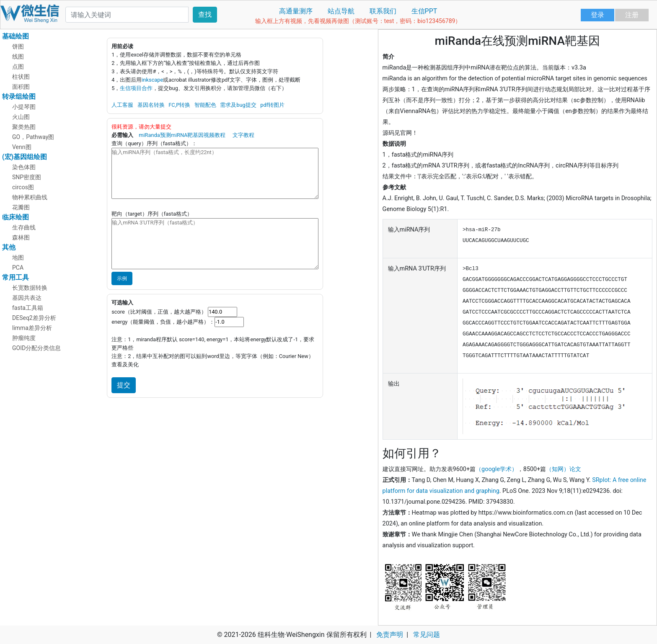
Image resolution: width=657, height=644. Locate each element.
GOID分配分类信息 (36, 348)
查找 (205, 14)
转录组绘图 (19, 97)
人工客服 (122, 105)
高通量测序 (296, 11)
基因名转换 (151, 105)
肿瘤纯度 (24, 338)
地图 (18, 258)
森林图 (21, 237)
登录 (598, 15)
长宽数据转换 (30, 288)
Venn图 (22, 147)
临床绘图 (16, 217)
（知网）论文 (564, 469)
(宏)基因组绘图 (25, 157)
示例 (122, 278)
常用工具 (16, 277)
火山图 (21, 117)
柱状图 (21, 77)
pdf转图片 (272, 105)
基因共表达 (27, 298)
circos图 (23, 187)
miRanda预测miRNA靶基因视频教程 (182, 135)
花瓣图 (21, 207)
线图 (18, 57)
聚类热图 (24, 127)
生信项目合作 (136, 88)
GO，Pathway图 (33, 137)
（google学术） (497, 469)
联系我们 (383, 11)
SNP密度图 (27, 177)
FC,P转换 (179, 105)
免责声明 (390, 635)
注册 (632, 15)
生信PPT (424, 11)
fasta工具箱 (28, 308)
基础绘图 (16, 36)
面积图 (21, 87)
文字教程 (243, 135)
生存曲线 (24, 227)
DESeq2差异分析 (34, 318)
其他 (9, 247)
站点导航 (341, 11)
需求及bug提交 (238, 105)
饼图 (18, 46)
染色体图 (24, 167)
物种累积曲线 (30, 197)
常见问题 (427, 635)
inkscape (152, 80)
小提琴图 (24, 107)
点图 (18, 67)
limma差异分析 (32, 328)
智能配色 (205, 105)
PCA (18, 268)
